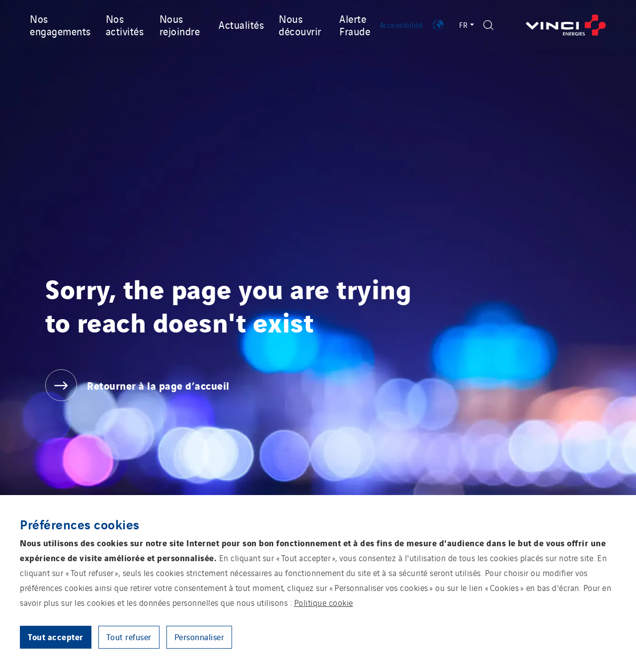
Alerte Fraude (355, 25)
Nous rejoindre (180, 25)
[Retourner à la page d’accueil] (566, 25)
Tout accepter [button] (56, 636)
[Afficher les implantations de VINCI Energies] (438, 25)
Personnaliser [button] (199, 637)
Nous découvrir (300, 25)
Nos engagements (60, 25)
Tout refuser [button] (129, 637)
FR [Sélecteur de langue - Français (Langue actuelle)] (466, 25)
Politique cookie (324, 602)
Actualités (241, 24)
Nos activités (125, 25)
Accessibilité (401, 25)
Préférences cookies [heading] (80, 524)
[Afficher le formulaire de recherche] (488, 25)
